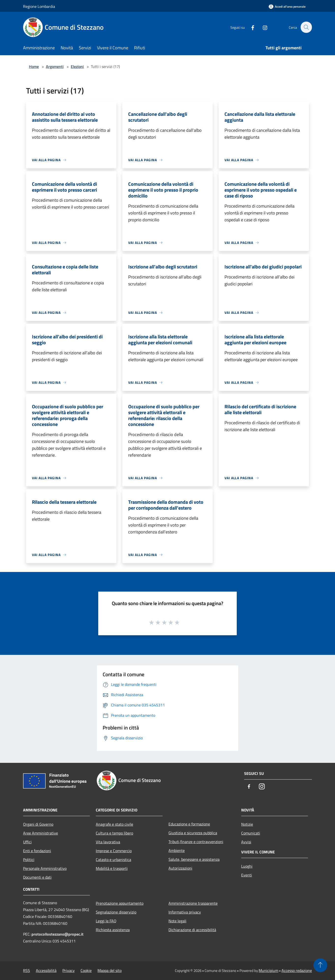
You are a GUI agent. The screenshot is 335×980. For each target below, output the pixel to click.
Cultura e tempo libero (114, 833)
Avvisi (246, 842)
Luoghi (247, 866)
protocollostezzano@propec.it (57, 934)
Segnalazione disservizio (116, 912)
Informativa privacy (185, 912)
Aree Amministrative (41, 833)
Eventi (247, 875)
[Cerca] (306, 27)
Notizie (247, 824)
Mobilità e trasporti (112, 868)
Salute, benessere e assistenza (194, 859)
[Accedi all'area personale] (287, 7)
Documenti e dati (37, 877)
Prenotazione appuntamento (120, 903)
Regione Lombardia (39, 6)
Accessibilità (46, 970)
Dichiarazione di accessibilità (192, 930)
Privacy (69, 970)
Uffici (27, 842)
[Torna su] (320, 965)
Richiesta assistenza (113, 930)
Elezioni (77, 66)
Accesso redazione (297, 970)
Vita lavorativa (108, 842)
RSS (27, 970)
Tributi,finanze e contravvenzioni (196, 842)
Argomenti (55, 66)
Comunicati (251, 833)
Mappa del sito (110, 970)
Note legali (177, 921)
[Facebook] (250, 27)
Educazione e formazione (189, 824)
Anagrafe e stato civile (114, 824)
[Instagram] (262, 27)
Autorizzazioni (180, 868)
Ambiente (177, 850)
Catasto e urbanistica (113, 860)
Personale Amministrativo (45, 868)
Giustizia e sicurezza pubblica (193, 833)
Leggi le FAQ (106, 921)
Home (34, 66)
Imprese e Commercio (114, 851)
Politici (29, 860)
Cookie (86, 970)
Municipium (268, 970)
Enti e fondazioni (37, 851)
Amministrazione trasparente (193, 903)
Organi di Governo (38, 824)
